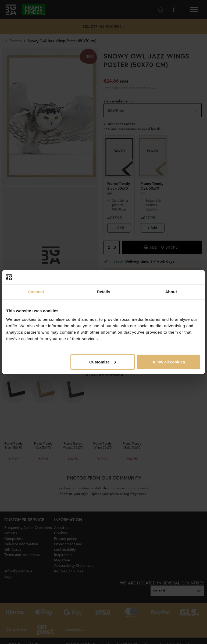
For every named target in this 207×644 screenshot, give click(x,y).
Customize (103, 362)
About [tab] (171, 292)
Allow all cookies (169, 362)
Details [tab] (103, 292)
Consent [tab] (36, 292)
